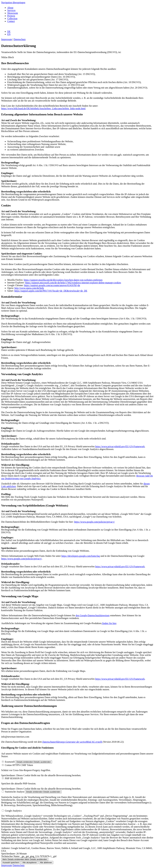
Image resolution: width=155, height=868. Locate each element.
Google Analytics (13, 811)
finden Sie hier (109, 623)
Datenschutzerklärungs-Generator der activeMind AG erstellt (72, 742)
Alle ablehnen (46, 862)
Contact (11, 21)
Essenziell (10, 762)
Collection (12, 18)
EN (9, 34)
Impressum (7, 39)
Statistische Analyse (15, 792)
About (10, 8)
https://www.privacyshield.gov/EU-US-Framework (120, 446)
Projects (11, 16)
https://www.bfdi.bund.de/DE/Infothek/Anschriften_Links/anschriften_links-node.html (43, 108)
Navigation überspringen (13, 2)
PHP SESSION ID (14, 778)
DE (9, 31)
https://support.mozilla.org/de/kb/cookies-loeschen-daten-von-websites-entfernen (63, 280)
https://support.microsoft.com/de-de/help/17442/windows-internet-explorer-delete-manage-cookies (73, 283)
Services (11, 10)
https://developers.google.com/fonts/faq (81, 556)
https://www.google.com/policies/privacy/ (94, 522)
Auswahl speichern (11, 862)
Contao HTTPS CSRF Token (19, 765)
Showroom (13, 13)
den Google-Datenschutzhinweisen (93, 615)
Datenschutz (20, 39)
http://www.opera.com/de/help (29, 288)
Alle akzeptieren (30, 862)
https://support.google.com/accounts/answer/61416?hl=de (52, 285)
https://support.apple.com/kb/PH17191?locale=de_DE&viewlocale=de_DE (51, 291)
